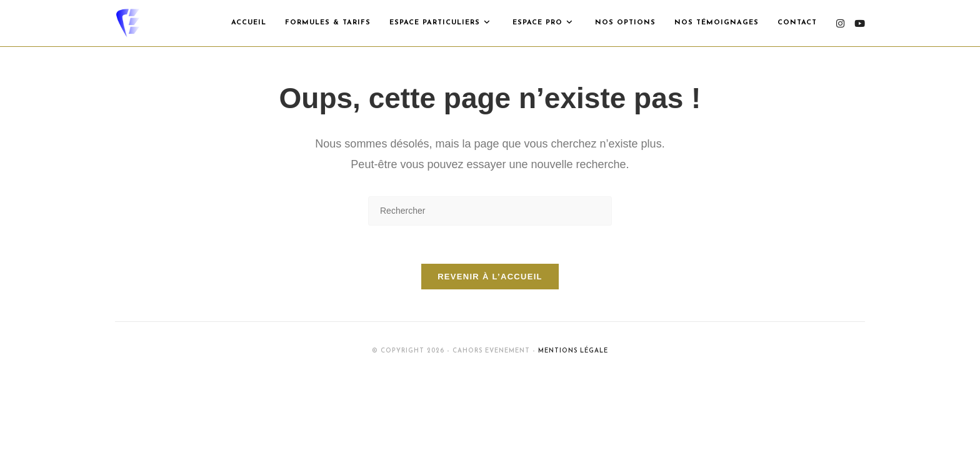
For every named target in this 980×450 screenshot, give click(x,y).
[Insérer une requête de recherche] (490, 211)
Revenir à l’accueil (490, 277)
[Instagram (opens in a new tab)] (840, 23)
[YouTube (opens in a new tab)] (860, 23)
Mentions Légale (573, 351)
